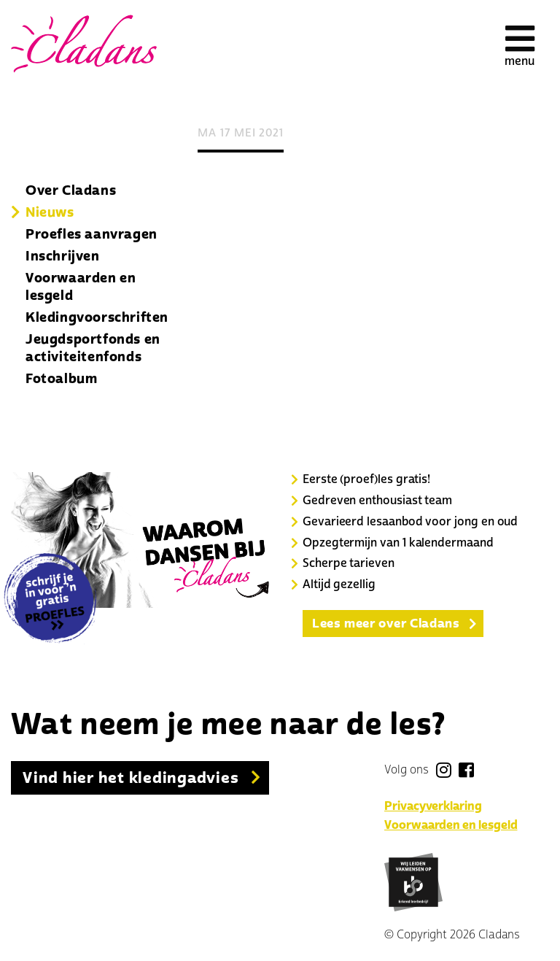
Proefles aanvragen (92, 234)
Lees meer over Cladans (386, 624)
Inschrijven (63, 256)
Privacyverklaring (433, 806)
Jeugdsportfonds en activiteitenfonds (93, 348)
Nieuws (50, 212)
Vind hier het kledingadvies (131, 778)
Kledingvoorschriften (97, 317)
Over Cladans (71, 190)
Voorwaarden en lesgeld (81, 287)
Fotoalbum (61, 379)
